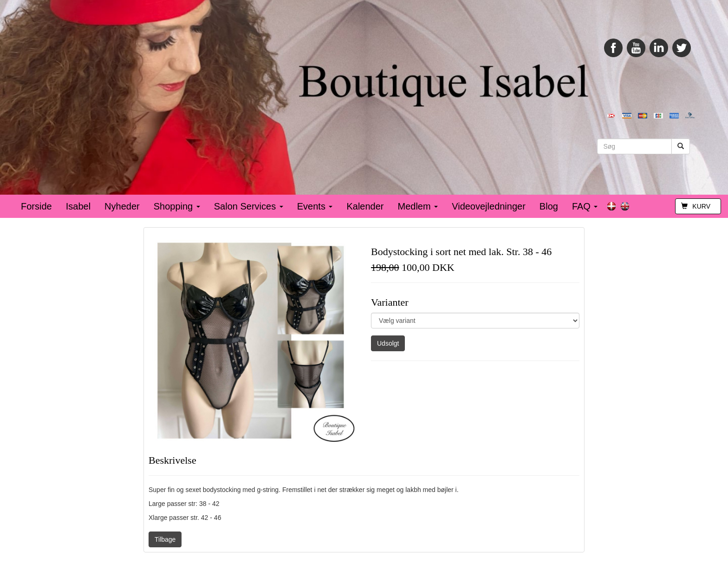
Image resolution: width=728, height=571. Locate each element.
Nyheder (122, 206)
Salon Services (249, 206)
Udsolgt (388, 343)
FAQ (585, 206)
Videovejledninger (489, 206)
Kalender (365, 206)
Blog (549, 206)
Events (315, 206)
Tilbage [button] (165, 539)
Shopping (177, 206)
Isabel (78, 206)
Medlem (418, 206)
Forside (36, 206)
